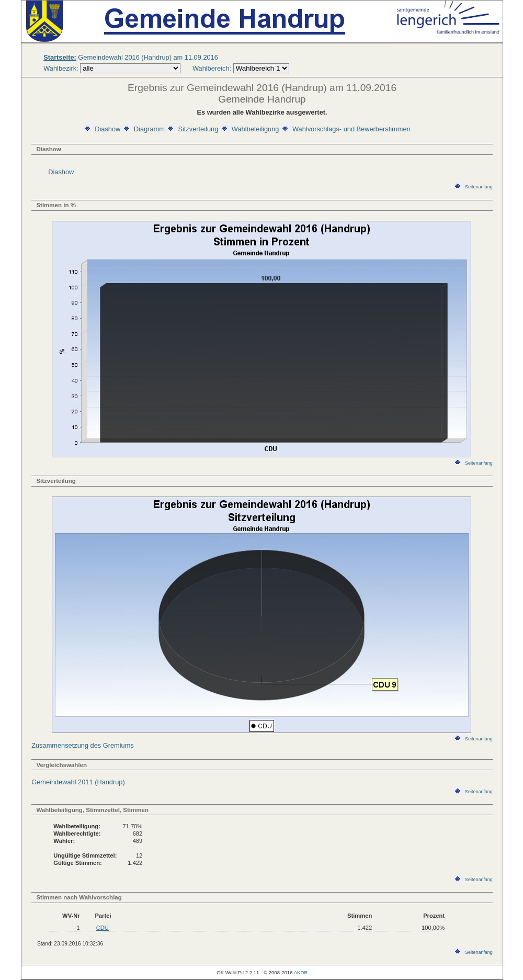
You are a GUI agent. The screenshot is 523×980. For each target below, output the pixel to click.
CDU (103, 928)
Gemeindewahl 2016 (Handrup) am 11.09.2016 (131, 57)
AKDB (301, 972)
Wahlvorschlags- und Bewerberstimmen (346, 129)
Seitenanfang (473, 187)
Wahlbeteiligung (250, 129)
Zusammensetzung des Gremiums (83, 745)
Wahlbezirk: (61, 68)
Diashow (102, 129)
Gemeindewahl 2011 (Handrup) (78, 782)
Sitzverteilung (192, 129)
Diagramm (144, 129)
